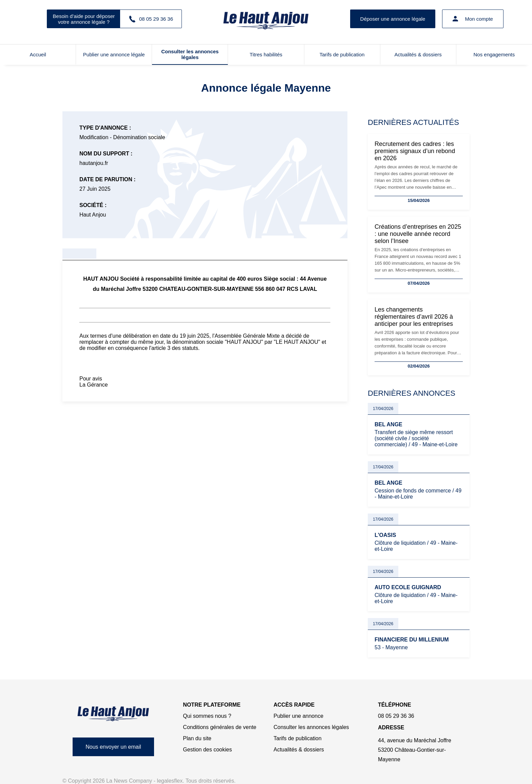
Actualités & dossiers (418, 54)
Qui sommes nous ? (207, 716)
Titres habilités (266, 54)
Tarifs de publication (342, 54)
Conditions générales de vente (220, 727)
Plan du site (197, 738)
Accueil (38, 54)
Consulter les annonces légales (190, 54)
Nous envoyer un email (113, 747)
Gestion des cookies (207, 750)
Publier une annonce (298, 716)
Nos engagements (494, 54)
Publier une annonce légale (114, 54)
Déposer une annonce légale (393, 19)
